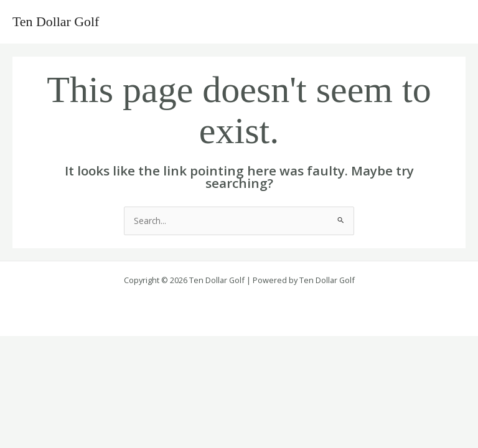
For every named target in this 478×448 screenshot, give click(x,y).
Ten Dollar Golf (56, 22)
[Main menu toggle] (453, 22)
